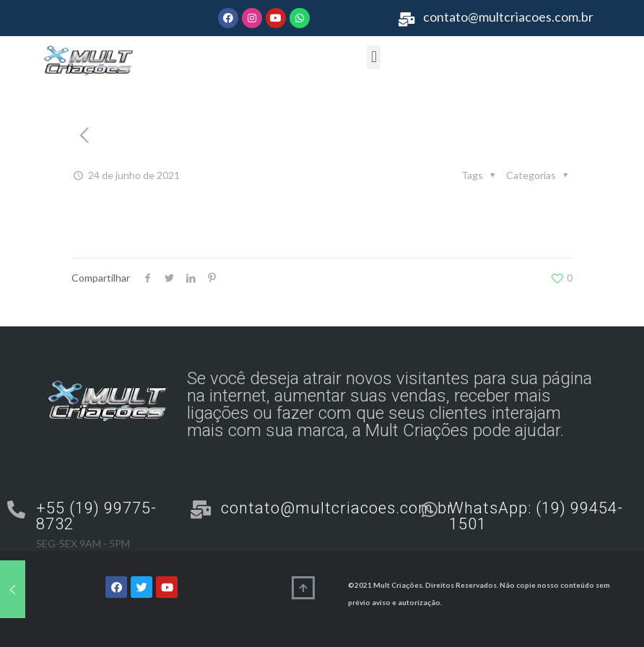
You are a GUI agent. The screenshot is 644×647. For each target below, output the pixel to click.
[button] (374, 57)
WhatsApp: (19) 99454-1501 (536, 516)
